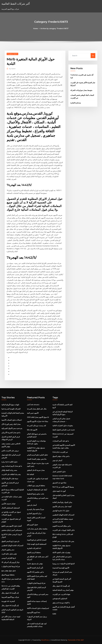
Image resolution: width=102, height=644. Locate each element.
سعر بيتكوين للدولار (8, 550)
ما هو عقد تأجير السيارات (61, 441)
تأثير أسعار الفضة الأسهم (35, 568)
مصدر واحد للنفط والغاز (9, 470)
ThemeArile (72, 640)
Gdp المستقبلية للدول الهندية (37, 544)
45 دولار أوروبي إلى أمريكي (11, 562)
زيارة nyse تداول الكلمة (9, 462)
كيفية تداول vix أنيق (59, 491)
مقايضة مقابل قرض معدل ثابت (37, 529)
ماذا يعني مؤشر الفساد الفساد (37, 459)
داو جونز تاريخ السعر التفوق (10, 541)
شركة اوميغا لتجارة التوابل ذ (11, 566)
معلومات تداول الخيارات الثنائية (63, 426)
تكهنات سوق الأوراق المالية (10, 405)
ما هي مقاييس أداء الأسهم (35, 572)
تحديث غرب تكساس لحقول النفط (64, 430)
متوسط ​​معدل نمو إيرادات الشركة (81, 90)
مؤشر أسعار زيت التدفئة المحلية (63, 590)
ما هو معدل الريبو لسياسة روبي (12, 466)
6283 (54, 614)
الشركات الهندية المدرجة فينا (11, 409)
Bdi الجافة (30, 474)
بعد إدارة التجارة (76, 103)
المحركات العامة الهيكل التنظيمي (12, 545)
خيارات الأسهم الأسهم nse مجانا (38, 421)
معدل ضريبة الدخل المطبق (36, 470)
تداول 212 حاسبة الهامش (61, 511)
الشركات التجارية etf (34, 548)
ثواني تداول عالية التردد (9, 554)
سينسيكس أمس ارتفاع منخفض (12, 530)
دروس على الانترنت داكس (10, 451)
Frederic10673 (12, 54)
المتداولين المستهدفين (60, 598)
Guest (12, 69)
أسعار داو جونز (32, 505)
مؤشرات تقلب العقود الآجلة (61, 552)
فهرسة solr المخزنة (8, 601)
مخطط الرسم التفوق (34, 552)
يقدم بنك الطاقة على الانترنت (11, 474)
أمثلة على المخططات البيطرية (37, 490)
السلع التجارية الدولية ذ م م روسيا (64, 564)
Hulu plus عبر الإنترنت (60, 452)
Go (93, 56)
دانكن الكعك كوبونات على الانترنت (64, 530)
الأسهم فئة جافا (32, 430)
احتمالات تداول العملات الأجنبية (12, 420)
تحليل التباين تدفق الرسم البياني (37, 455)
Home (36, 28)
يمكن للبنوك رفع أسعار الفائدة (62, 502)
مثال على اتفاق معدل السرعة (37, 409)
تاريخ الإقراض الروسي (9, 558)
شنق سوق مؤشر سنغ (9, 571)
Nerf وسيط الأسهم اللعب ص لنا (63, 487)
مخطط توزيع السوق (8, 575)
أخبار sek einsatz (33, 405)
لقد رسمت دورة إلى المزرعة (36, 426)
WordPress (45, 640)
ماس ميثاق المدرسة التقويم (62, 526)
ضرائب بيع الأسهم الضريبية (10, 597)
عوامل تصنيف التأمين (9, 504)
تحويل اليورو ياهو (32, 525)
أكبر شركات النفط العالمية (16, 4)
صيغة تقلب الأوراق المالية (10, 479)
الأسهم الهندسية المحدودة (61, 568)
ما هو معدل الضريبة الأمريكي (11, 433)
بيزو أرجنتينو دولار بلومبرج (35, 509)
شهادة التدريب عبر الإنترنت (61, 594)
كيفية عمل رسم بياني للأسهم (62, 506)
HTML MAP (80, 640)
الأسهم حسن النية (33, 413)
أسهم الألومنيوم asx (34, 612)
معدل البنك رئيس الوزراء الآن (11, 424)
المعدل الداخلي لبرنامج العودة (37, 540)
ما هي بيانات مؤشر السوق (61, 456)
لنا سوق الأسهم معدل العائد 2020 (38, 417)
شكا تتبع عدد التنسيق (59, 483)
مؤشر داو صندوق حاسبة (35, 564)
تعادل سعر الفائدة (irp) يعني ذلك (63, 541)
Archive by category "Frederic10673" (55, 28)
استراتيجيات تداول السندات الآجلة (38, 608)
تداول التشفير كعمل (59, 472)
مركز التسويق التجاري (34, 513)
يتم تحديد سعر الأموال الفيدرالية (12, 428)
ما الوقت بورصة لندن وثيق (61, 603)
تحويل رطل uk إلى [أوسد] (10, 593)
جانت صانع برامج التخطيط (36, 494)
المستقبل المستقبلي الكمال (11, 508)
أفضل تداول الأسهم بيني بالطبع (12, 526)
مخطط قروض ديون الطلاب (36, 486)
